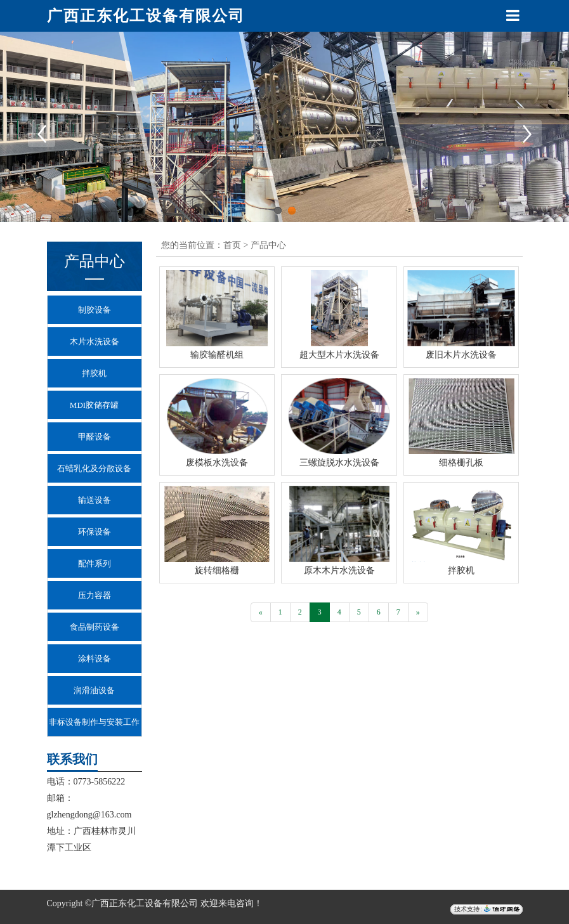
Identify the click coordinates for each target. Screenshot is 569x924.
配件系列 (95, 563)
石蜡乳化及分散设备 (94, 468)
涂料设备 (95, 659)
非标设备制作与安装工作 (94, 722)
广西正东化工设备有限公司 (146, 16)
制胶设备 (95, 310)
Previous (41, 133)
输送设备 (95, 500)
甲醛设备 (95, 437)
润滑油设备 (94, 690)
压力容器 (95, 595)
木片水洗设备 (95, 342)
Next (528, 133)
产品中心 (268, 245)
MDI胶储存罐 (94, 405)
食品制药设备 (95, 627)
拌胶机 (94, 373)
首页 (232, 245)
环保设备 (95, 532)
